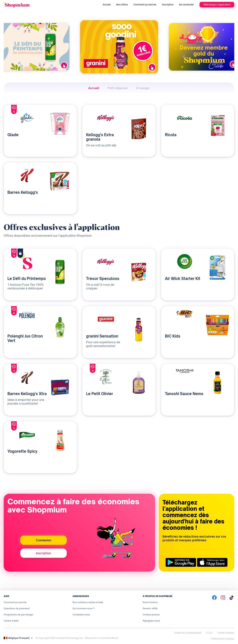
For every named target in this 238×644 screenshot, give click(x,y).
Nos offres (122, 5)
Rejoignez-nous (151, 621)
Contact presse (151, 615)
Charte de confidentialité (188, 633)
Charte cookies (226, 633)
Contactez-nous (81, 615)
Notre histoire (150, 602)
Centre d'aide (11, 621)
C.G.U (209, 633)
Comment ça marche (145, 5)
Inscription (168, 5)
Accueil (107, 5)
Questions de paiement (17, 608)
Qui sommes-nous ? (83, 608)
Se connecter (186, 5)
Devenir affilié (150, 608)
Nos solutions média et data (88, 602)
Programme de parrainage (18, 615)
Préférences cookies (223, 639)
